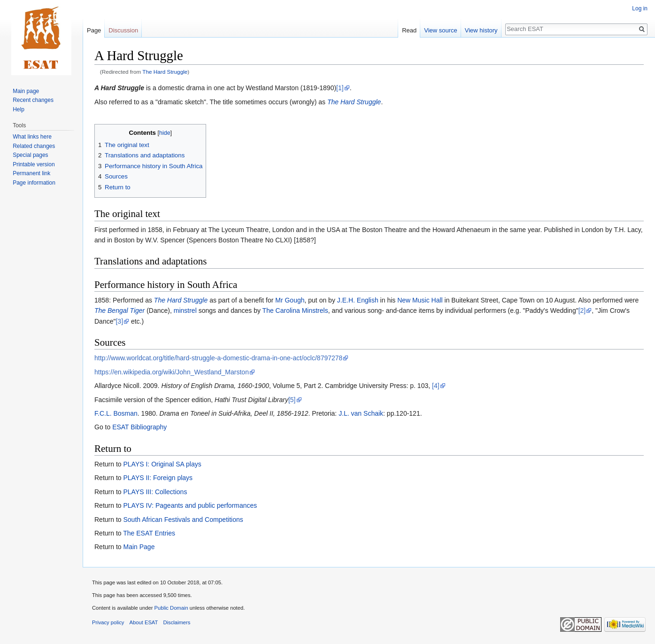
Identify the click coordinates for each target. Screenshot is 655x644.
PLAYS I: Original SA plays (162, 464)
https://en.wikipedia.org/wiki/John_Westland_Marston (172, 372)
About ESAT (144, 622)
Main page (26, 91)
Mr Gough (290, 300)
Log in (640, 8)
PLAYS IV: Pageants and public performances (190, 505)
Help (19, 109)
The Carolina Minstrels (295, 310)
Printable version (34, 164)
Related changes (34, 146)
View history (481, 30)
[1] (340, 88)
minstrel (185, 310)
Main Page (139, 547)
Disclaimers (177, 622)
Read (409, 30)
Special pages (30, 155)
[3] (119, 321)
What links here (32, 137)
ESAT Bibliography (139, 427)
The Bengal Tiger (119, 310)
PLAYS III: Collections (155, 492)
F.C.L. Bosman (116, 413)
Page (94, 30)
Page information (34, 183)
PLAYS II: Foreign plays (158, 478)
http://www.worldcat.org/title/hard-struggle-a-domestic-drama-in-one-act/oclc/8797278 (218, 358)
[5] (292, 400)
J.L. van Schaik (361, 413)
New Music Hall (420, 300)
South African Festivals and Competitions (183, 520)
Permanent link (31, 173)
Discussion (123, 30)
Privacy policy (108, 622)
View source (441, 30)
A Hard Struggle (119, 88)
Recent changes (33, 100)
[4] (436, 386)
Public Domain (171, 608)
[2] (582, 310)
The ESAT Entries (149, 533)
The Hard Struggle (165, 72)
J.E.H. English (358, 300)
